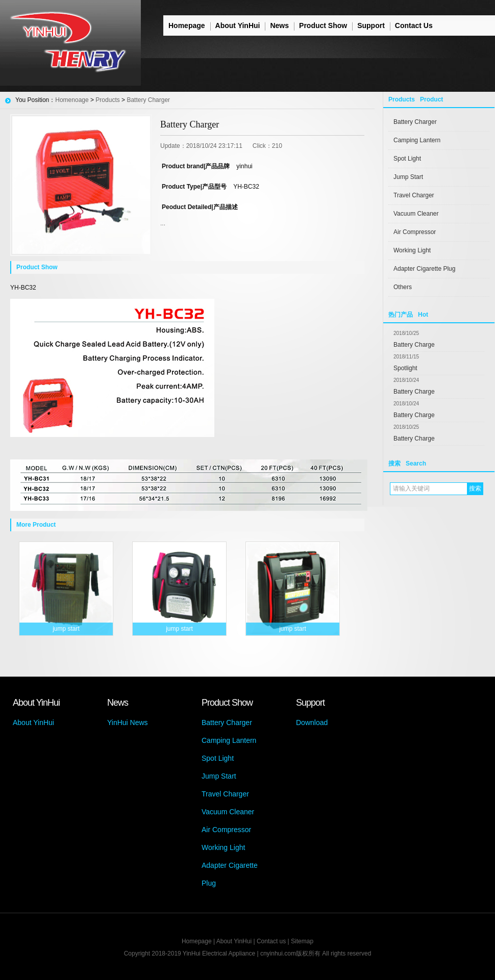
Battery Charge (414, 345)
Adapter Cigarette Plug (424, 269)
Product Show (323, 25)
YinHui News (128, 723)
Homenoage (72, 100)
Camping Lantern (417, 140)
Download (312, 723)
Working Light (412, 250)
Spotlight (405, 368)
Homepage (187, 25)
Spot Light (407, 159)
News (279, 25)
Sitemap (302, 941)
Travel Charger (414, 195)
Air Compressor (415, 232)
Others (403, 287)
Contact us (271, 941)
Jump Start (408, 177)
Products (107, 100)
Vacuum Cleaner (416, 214)
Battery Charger (415, 122)
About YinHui (238, 25)
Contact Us (414, 25)
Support (371, 25)
